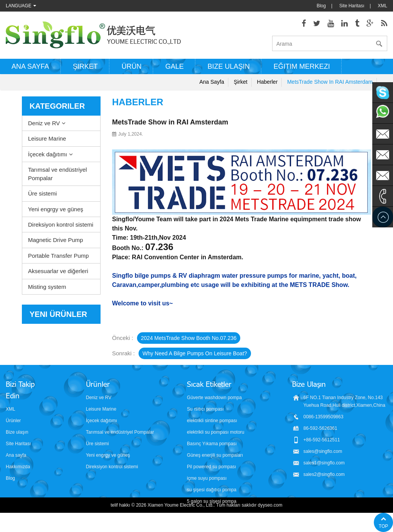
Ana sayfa (30, 66)
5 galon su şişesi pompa (212, 501)
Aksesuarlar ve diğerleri (58, 271)
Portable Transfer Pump (58, 256)
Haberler (268, 82)
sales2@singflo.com (324, 474)
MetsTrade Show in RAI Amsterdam (330, 82)
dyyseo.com (270, 520)
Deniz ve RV (44, 123)
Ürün (132, 66)
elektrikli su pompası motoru (215, 432)
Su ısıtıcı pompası (205, 409)
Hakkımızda (18, 467)
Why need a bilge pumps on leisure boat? (195, 353)
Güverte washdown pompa (214, 398)
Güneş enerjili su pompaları (215, 455)
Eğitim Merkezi (302, 66)
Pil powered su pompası (211, 467)
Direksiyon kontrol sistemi (61, 225)
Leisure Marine (47, 138)
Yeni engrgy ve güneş (56, 209)
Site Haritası (352, 6)
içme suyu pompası (207, 478)
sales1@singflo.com (324, 463)
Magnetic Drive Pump (55, 240)
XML (382, 6)
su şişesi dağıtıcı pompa (212, 490)
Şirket (85, 66)
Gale (175, 66)
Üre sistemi (42, 193)
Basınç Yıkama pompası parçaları (212, 444)
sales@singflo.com (323, 451)
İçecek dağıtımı (48, 154)
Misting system (47, 287)
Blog (321, 6)
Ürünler (13, 421)
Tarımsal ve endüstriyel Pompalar (57, 174)
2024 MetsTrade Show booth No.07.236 (189, 338)
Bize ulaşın (229, 66)
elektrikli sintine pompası (212, 421)
